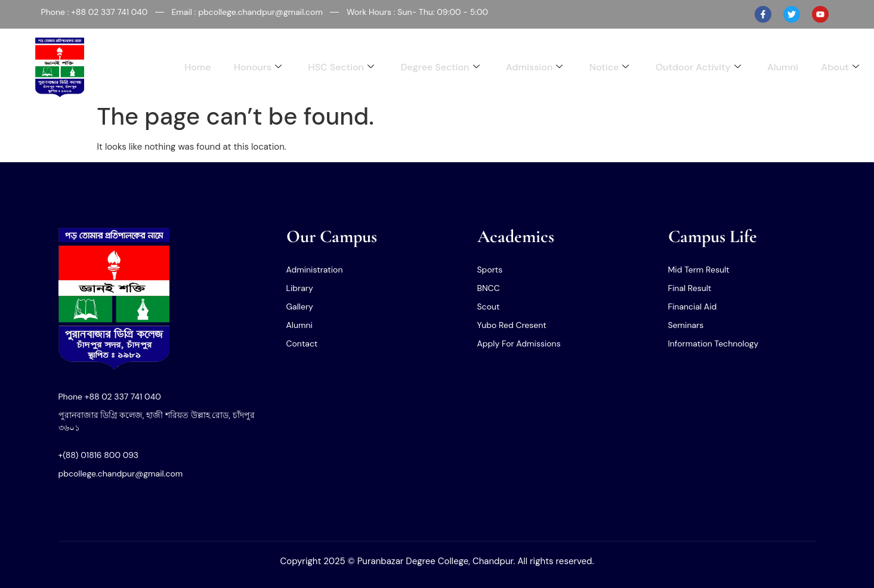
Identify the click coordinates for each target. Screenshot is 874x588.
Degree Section (434, 67)
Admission (530, 67)
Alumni (782, 67)
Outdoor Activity (696, 67)
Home (189, 67)
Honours (251, 67)
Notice (606, 67)
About (840, 67)
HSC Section (335, 67)
